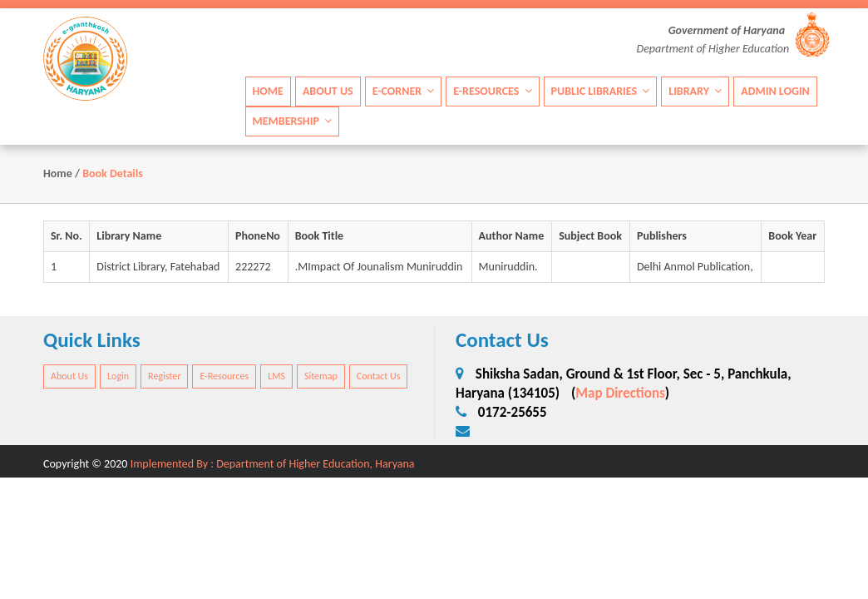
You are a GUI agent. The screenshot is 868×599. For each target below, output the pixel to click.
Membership (293, 121)
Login (118, 376)
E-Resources (492, 91)
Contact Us (379, 376)
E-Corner (404, 91)
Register (164, 376)
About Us (328, 91)
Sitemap (321, 376)
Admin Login (775, 91)
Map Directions (620, 393)
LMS (276, 376)
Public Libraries (601, 91)
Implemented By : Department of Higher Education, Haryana (273, 464)
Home (268, 91)
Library (695, 91)
